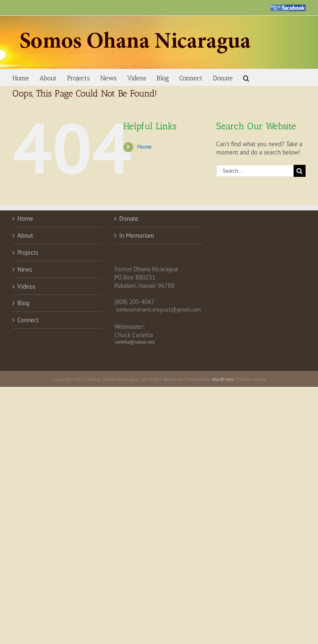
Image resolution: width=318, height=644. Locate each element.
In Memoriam (137, 235)
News (25, 269)
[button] (246, 77)
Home (144, 147)
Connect (28, 320)
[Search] (300, 171)
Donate (129, 218)
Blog (23, 303)
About (25, 235)
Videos (26, 286)
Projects (28, 252)
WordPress (222, 379)
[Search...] (255, 171)
